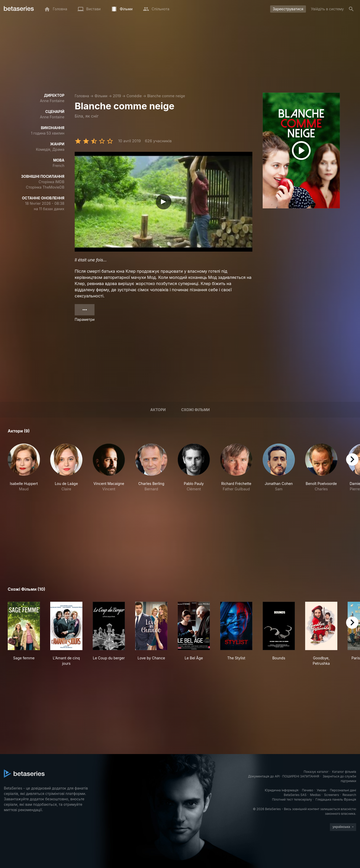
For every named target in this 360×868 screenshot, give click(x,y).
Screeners (332, 795)
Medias (315, 795)
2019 (117, 96)
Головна (82, 96)
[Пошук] (351, 9)
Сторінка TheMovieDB (45, 187)
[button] (24, 468)
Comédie (134, 96)
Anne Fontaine (52, 101)
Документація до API (264, 776)
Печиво (307, 790)
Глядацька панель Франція (336, 799)
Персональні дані (343, 790)
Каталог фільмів (344, 772)
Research (349, 795)
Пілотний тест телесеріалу (292, 799)
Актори (158, 410)
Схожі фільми (195, 410)
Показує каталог (316, 772)
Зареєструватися (288, 9)
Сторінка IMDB (52, 182)
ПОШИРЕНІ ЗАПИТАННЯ (301, 776)
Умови (322, 790)
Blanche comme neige (166, 96)
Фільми (101, 96)
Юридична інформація (282, 790)
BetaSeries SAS (295, 795)
